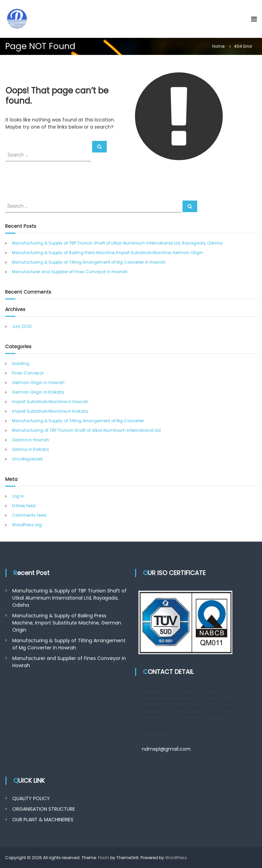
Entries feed (24, 506)
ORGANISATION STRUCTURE (44, 809)
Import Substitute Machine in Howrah (50, 402)
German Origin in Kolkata (38, 392)
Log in (18, 496)
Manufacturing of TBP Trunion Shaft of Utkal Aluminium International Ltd (86, 430)
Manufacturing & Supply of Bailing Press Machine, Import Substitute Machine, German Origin (107, 253)
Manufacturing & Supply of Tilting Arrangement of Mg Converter (78, 421)
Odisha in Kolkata (30, 449)
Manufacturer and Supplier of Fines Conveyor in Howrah (70, 272)
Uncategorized (27, 459)
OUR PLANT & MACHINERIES (43, 820)
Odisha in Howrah (31, 440)
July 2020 (22, 326)
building (21, 363)
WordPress (176, 858)
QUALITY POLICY (31, 798)
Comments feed (29, 515)
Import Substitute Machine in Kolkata (50, 411)
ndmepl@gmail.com (166, 749)
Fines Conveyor (28, 373)
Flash (104, 858)
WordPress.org (27, 525)
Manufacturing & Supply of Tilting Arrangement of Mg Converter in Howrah (89, 262)
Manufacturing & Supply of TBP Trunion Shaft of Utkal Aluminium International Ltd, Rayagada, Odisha (117, 243)
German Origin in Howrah (38, 382)
